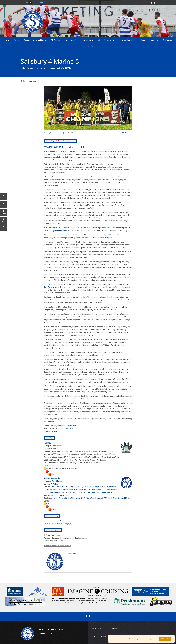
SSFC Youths (88, 46)
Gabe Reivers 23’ (61, 498)
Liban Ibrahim (96, 490)
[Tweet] (4, 205)
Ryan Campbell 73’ (120, 498)
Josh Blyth (73, 490)
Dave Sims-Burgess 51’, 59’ (97, 498)
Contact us (42, 3)
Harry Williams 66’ (75, 492)
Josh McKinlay (64, 495)
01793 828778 (28, 3)
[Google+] (4, 212)
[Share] (4, 197)
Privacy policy (95, 628)
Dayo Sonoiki (111, 487)
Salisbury (47, 443)
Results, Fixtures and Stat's (35, 40)
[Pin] (4, 228)
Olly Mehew (84, 490)
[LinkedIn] (4, 220)
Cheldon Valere (106, 492)
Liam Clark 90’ (53, 490)
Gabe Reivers (91, 492)
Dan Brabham (58, 487)
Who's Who (55, 40)
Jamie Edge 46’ (81, 487)
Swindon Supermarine (52, 478)
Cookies (115, 628)
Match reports (127, 133)
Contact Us (168, 40)
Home (6, 40)
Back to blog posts (29, 81)
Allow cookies (165, 639)
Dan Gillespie (57, 481)
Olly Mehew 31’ (77, 498)
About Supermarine (106, 40)
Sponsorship (88, 40)
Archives (155, 40)
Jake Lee (64, 490)
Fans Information (72, 40)
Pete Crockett (49, 546)
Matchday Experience (128, 40)
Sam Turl (68, 487)
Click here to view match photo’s (56, 521)
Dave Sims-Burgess (57, 492)
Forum (144, 40)
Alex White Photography (62, 546)
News (16, 40)
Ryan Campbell (95, 487)
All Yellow (55, 484)
